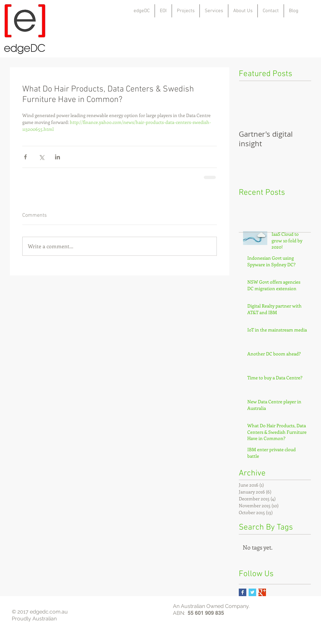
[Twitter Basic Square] (252, 592)
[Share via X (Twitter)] (41, 157)
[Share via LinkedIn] (57, 157)
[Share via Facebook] (25, 157)
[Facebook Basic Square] (243, 592)
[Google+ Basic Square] (262, 592)
